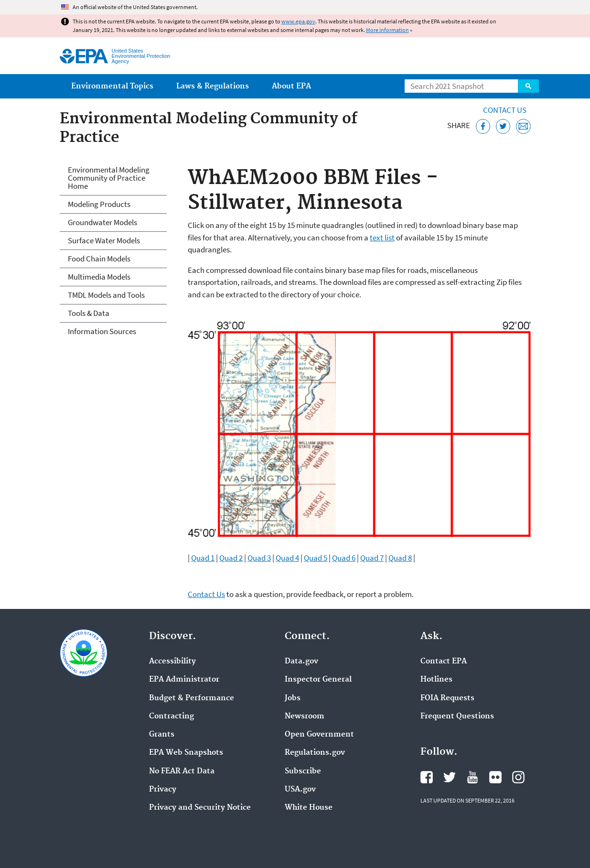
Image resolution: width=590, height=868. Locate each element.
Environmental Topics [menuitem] (112, 86)
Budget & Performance (192, 698)
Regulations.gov (315, 753)
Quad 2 (231, 558)
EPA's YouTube (472, 777)
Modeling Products (99, 204)
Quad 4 (287, 558)
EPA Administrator (184, 680)
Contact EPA (444, 662)
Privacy (163, 790)
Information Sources (102, 331)
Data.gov (301, 662)
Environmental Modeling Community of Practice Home (109, 178)
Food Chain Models (99, 259)
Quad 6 (344, 558)
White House (309, 808)
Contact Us (505, 110)
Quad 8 (400, 558)
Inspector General (318, 680)
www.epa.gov (298, 21)
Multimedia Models (99, 277)
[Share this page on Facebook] (483, 126)
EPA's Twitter (450, 777)
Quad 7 (372, 558)
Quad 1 (203, 558)
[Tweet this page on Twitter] (503, 126)
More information (387, 30)
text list (382, 238)
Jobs (293, 698)
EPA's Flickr (495, 777)
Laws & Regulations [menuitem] (213, 86)
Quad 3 (259, 558)
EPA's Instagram (518, 777)
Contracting (172, 716)
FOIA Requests (447, 698)
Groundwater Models (102, 222)
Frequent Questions (457, 716)
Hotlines (436, 680)
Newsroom (305, 716)
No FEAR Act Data (182, 771)
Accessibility (172, 662)
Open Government (319, 735)
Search (528, 86)
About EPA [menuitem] (291, 86)
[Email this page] (523, 126)
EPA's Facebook (427, 777)
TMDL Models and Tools (106, 295)
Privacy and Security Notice (200, 808)
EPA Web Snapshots (186, 753)
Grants (162, 735)
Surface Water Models (104, 240)
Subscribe (303, 771)
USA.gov (300, 790)
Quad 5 (316, 558)
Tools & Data (89, 313)
